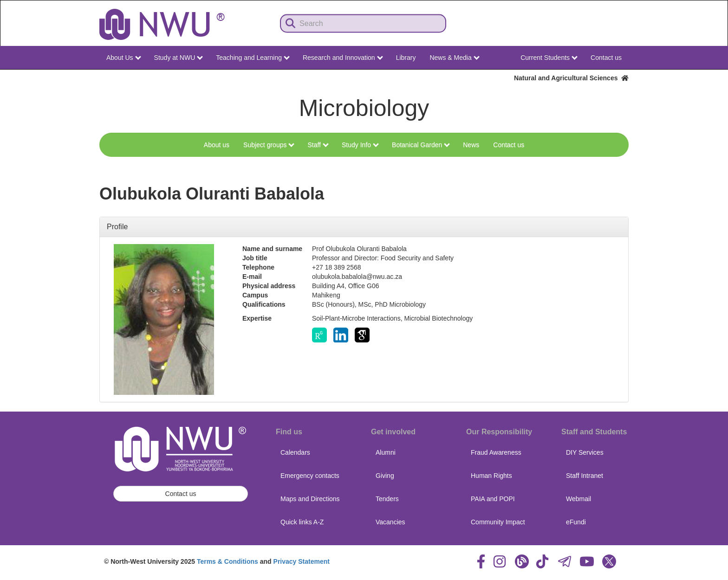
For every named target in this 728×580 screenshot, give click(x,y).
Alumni (386, 452)
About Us (123, 58)
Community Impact (498, 522)
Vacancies (390, 522)
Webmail (578, 499)
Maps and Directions (310, 499)
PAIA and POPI (493, 499)
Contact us (606, 58)
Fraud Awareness (496, 452)
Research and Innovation (343, 58)
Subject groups (269, 145)
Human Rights (491, 476)
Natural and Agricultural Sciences (571, 78)
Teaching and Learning (253, 58)
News (471, 145)
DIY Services (585, 452)
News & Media (454, 58)
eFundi (576, 522)
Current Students (549, 58)
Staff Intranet (585, 476)
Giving (385, 476)
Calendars (295, 452)
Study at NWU (179, 58)
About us (217, 145)
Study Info (360, 145)
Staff (318, 145)
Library (406, 58)
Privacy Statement (302, 561)
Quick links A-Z (302, 522)
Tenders (387, 499)
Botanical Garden (421, 145)
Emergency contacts (310, 476)
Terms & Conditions (227, 561)
